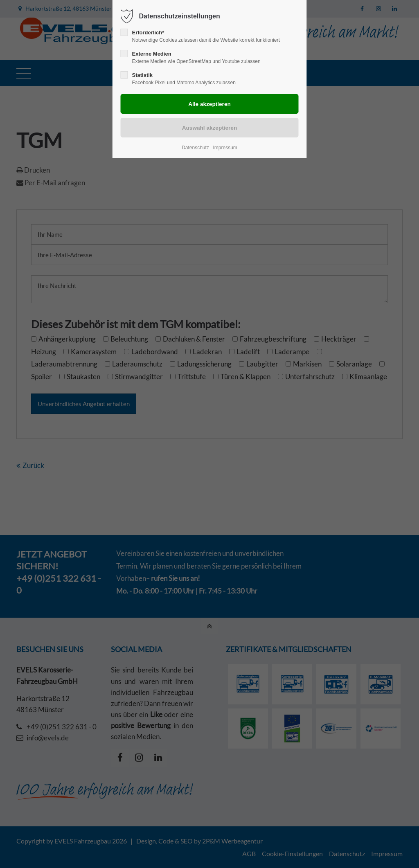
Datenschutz (195, 148)
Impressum (225, 148)
